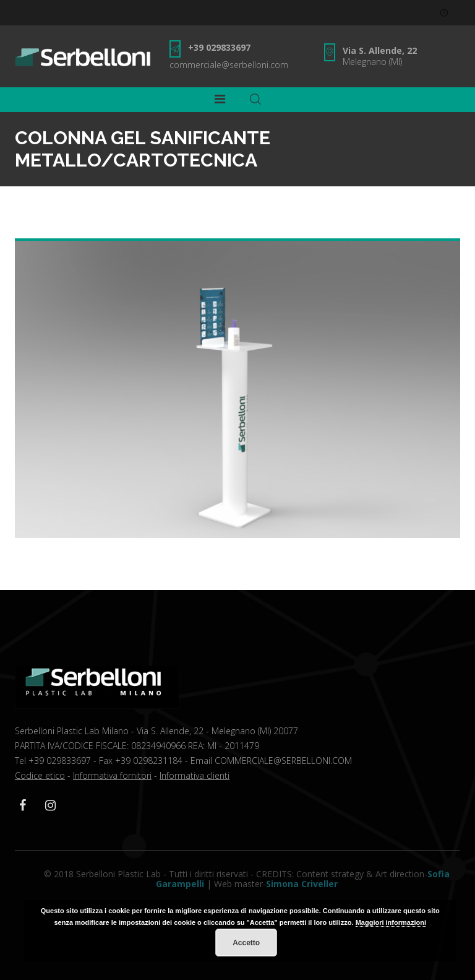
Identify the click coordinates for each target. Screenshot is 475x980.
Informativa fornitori (112, 775)
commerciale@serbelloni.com (229, 65)
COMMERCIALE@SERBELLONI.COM (283, 761)
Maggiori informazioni (391, 922)
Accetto (246, 943)
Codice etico (40, 775)
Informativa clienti (195, 775)
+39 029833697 (219, 47)
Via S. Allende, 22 (380, 50)
